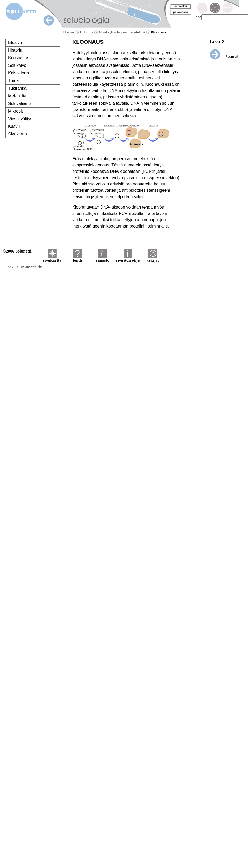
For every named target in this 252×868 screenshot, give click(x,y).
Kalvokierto (19, 73)
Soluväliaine (19, 104)
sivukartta (52, 258)
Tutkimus (89, 32)
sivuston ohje (128, 258)
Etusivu (71, 32)
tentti (78, 258)
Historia (15, 50)
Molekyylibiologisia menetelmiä (124, 32)
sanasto (103, 258)
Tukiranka (17, 88)
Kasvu (14, 126)
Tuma (13, 81)
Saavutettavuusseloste (24, 266)
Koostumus (19, 58)
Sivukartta (17, 134)
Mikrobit (16, 111)
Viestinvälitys (20, 119)
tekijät (153, 258)
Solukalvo (17, 65)
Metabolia (17, 96)
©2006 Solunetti (17, 251)
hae (198, 17)
